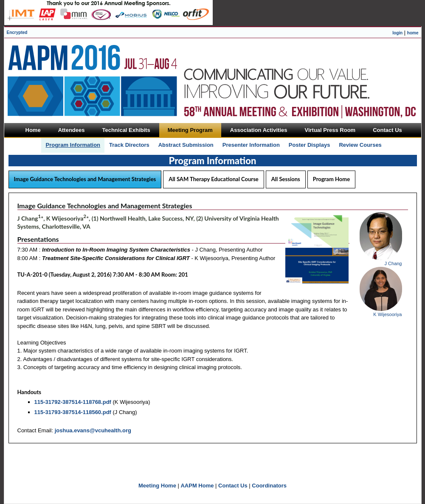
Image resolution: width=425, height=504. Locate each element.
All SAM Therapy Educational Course (213, 179)
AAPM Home (197, 486)
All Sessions (286, 179)
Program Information (73, 145)
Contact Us (233, 486)
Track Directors (129, 145)
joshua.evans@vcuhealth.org (93, 430)
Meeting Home (157, 486)
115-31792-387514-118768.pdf (73, 402)
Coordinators (269, 486)
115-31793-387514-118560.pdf (73, 412)
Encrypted (17, 32)
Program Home (331, 179)
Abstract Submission (186, 145)
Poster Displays (310, 145)
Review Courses (360, 145)
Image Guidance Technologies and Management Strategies (85, 179)
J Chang (393, 263)
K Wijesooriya (387, 314)
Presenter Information (251, 145)
